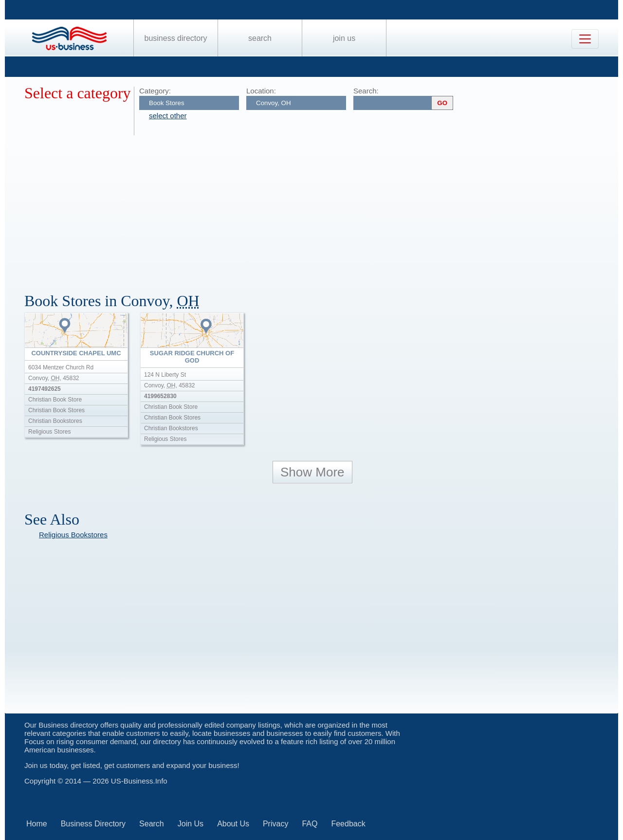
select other (168, 116)
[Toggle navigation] (585, 39)
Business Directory (176, 38)
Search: (366, 91)
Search (260, 38)
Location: (261, 91)
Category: (155, 91)
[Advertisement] (316, 208)
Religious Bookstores (73, 535)
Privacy (275, 824)
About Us (233, 824)
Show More (312, 472)
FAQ (310, 824)
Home (37, 824)
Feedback (348, 824)
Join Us (344, 38)
